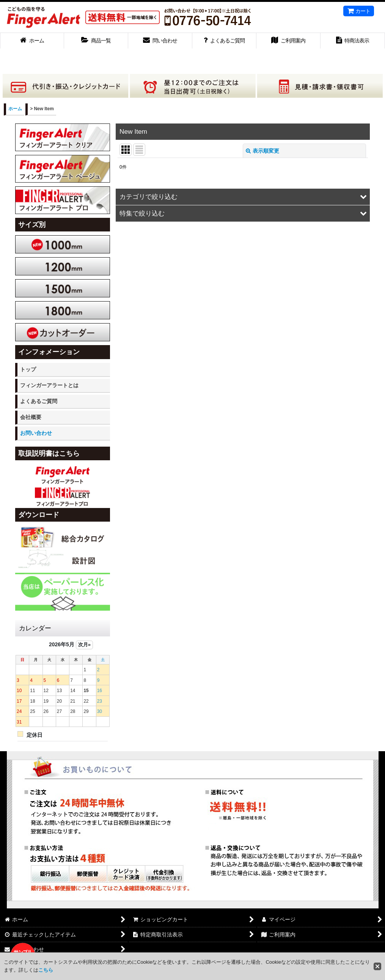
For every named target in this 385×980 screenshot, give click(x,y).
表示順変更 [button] (262, 151)
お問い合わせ (36, 433)
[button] (243, 197)
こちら (46, 970)
